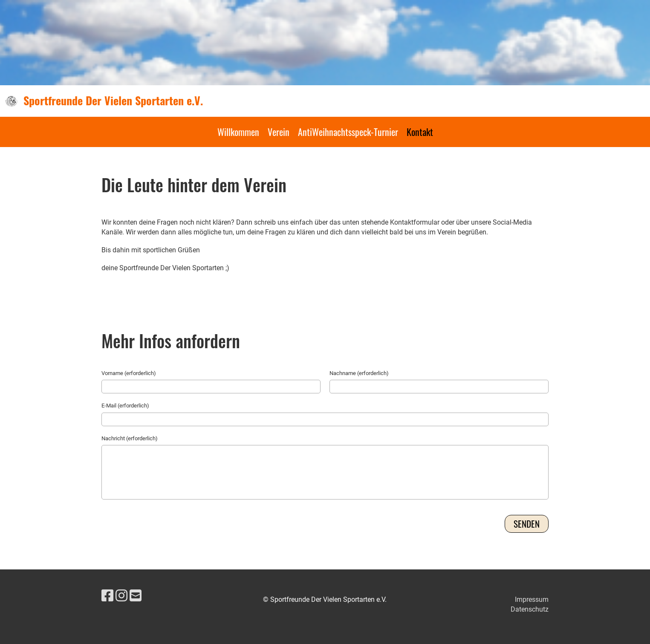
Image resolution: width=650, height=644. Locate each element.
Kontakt (420, 132)
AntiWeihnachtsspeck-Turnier (348, 132)
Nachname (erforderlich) (359, 373)
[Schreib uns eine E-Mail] (136, 596)
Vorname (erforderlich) (129, 373)
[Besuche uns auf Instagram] (121, 596)
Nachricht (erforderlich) (130, 438)
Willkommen (238, 132)
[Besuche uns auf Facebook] (107, 596)
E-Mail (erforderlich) (125, 406)
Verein (279, 132)
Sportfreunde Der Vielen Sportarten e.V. (113, 101)
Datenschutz (530, 609)
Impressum (532, 599)
